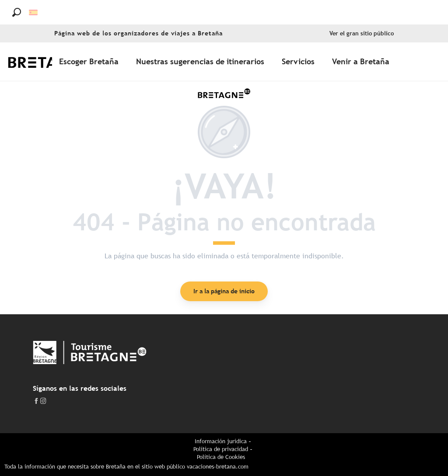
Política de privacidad (221, 449)
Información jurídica (221, 441)
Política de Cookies (221, 457)
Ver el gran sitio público (362, 33)
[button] (17, 12)
